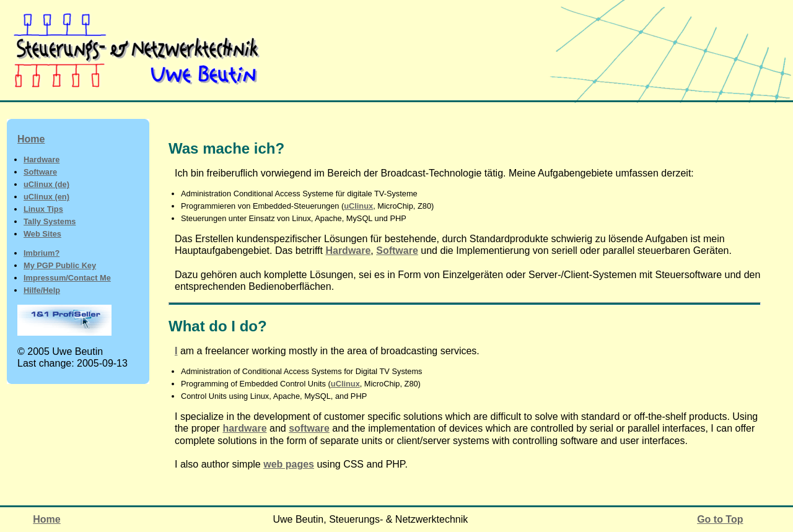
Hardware (42, 159)
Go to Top (720, 519)
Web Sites (42, 234)
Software (40, 172)
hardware (244, 428)
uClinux (358, 206)
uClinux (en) (46, 197)
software (309, 428)
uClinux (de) (46, 184)
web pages (289, 464)
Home (31, 139)
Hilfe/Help (42, 290)
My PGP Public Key (60, 265)
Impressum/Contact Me (67, 278)
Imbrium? (42, 253)
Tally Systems (50, 221)
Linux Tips (43, 209)
